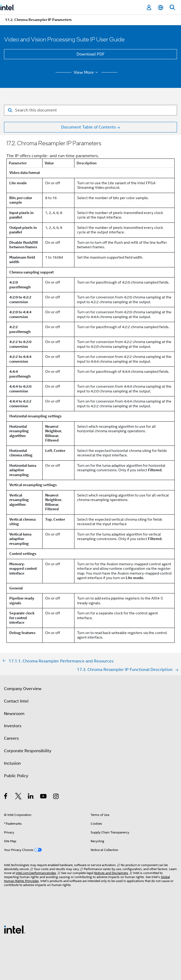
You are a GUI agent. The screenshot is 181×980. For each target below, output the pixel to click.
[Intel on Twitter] (18, 797)
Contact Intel (16, 701)
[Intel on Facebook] (6, 797)
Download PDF (91, 54)
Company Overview (23, 689)
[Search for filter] (90, 110)
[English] (161, 8)
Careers (11, 738)
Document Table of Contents (89, 127)
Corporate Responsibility (28, 751)
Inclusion (12, 763)
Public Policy (16, 776)
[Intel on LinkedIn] (31, 797)
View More (87, 72)
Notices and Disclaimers (111, 873)
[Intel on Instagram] (56, 797)
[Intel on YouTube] (44, 797)
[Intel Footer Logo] (15, 929)
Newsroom (14, 714)
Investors (13, 726)
